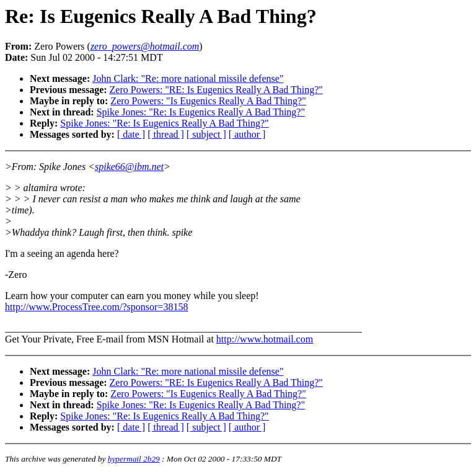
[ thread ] (166, 134)
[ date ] (131, 134)
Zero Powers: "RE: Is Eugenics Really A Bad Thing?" (216, 90)
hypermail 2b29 (134, 459)
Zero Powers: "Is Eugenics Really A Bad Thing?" (208, 101)
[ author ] (247, 134)
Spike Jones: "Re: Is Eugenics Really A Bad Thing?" (201, 112)
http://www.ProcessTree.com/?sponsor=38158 (96, 307)
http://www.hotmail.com (265, 339)
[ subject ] (206, 134)
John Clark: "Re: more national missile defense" (188, 78)
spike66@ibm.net (129, 167)
